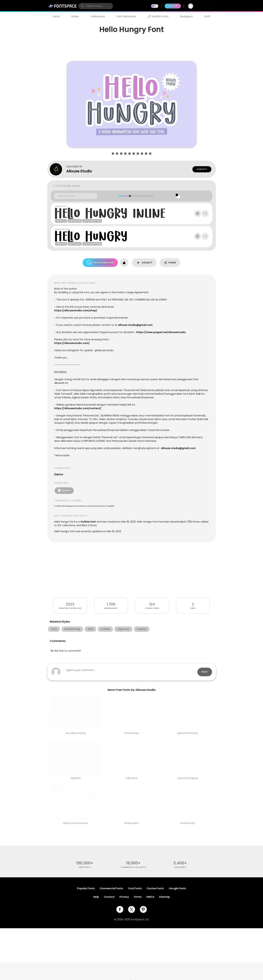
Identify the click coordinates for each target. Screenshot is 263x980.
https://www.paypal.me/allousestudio (161, 332)
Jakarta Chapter (188, 778)
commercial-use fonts (133, 867)
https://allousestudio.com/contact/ (78, 408)
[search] (96, 6)
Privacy (124, 897)
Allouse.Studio (79, 171)
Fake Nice (132, 778)
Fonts (56, 16)
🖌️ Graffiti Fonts (158, 16)
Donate (64, 491)
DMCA (150, 897)
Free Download (100, 263)
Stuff (207, 16)
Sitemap (164, 897)
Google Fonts (177, 888)
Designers (186, 16)
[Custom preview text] (75, 196)
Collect (144, 263)
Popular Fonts (86, 888)
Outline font (88, 522)
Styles (75, 16)
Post (205, 672)
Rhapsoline (132, 823)
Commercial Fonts (111, 888)
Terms (138, 897)
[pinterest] (143, 909)
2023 (70, 604)
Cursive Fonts (155, 888)
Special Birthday (187, 733)
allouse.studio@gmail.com (135, 325)
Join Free (206, 6)
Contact (202, 169)
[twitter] (132, 909)
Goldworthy (188, 823)
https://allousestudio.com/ (72, 343)
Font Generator (126, 16)
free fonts (85, 867)
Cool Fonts (135, 888)
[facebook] (120, 909)
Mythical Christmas (76, 823)
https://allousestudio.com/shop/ (76, 310)
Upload (173, 6)
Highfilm (76, 778)
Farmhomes (132, 733)
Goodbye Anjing (76, 733)
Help (96, 897)
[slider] (130, 196)
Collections (98, 16)
